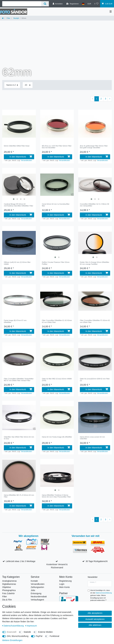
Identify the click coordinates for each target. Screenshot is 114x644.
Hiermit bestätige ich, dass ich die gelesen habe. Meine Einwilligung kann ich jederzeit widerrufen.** (101, 595)
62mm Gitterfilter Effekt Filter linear (17, 146)
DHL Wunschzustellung (18, 636)
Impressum (31, 626)
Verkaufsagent (37, 600)
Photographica (9, 590)
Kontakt (34, 581)
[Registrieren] (73, 4)
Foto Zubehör (8, 593)
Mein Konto (64, 587)
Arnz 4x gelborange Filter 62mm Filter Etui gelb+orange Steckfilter (94, 147)
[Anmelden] (58, 4)
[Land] (83, 4)
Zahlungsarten (37, 587)
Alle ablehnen (95, 625)
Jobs (33, 590)
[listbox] (19, 185)
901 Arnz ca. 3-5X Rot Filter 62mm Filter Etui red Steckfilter (57, 147)
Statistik (27, 632)
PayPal (39, 636)
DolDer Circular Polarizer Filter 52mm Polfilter (56, 263)
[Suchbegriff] (22, 4)
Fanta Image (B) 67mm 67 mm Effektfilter (15, 321)
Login (62, 584)
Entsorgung (36, 593)
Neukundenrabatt (39, 597)
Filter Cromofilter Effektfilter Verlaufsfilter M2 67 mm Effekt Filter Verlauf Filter (19, 380)
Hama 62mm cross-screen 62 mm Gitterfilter (92, 438)
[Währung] (89, 4)
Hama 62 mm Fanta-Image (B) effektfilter (57, 437)
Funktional (54, 636)
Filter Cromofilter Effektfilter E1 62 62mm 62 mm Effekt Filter (57, 321)
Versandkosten (26, 160)
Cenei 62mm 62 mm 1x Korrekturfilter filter (56, 205)
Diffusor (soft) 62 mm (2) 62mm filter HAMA (17, 263)
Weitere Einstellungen (12, 640)
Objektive (7, 587)
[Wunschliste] (96, 4)
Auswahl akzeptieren (95, 619)
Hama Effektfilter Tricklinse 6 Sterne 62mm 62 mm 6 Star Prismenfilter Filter (56, 496)
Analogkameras (9, 581)
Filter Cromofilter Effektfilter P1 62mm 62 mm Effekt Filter (95, 321)
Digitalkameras (9, 584)
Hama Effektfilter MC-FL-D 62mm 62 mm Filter (19, 496)
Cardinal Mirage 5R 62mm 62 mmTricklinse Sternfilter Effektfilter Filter (18, 205)
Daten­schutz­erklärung (13, 626)
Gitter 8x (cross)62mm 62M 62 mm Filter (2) (95, 380)
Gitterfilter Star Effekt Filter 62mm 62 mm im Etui (19, 438)
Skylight (16, 18)
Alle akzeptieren (95, 613)
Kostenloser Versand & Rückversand (57, 566)
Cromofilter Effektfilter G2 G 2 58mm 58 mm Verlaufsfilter (94, 205)
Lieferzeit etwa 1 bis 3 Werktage (21, 561)
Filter (8, 18)
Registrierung (65, 581)
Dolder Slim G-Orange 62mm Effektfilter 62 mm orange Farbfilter (95, 263)
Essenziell (12, 632)
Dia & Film (7, 600)
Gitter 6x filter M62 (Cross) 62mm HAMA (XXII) (57, 380)
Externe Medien (45, 632)
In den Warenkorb (21, 157)
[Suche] (45, 4)
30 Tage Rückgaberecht (97, 561)
